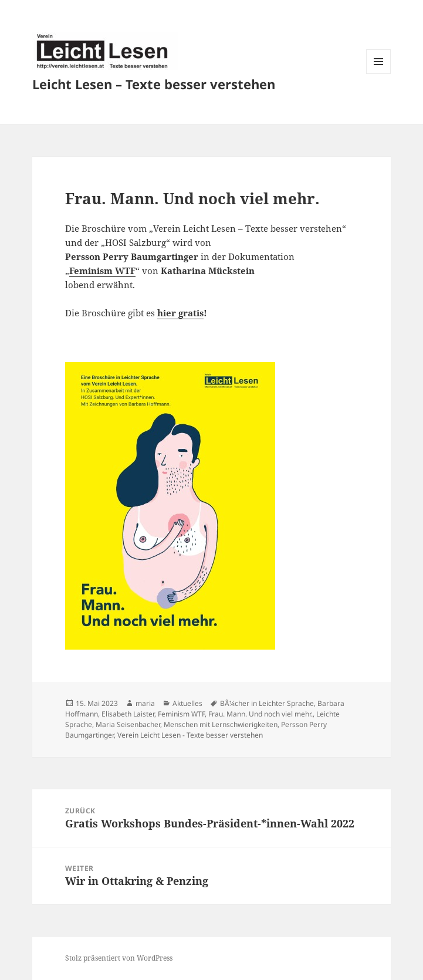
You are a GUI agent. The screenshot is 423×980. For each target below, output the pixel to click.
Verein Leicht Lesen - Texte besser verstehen (190, 735)
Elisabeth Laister (128, 714)
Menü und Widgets (379, 74)
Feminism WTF (102, 271)
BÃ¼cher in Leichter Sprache (267, 703)
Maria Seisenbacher (128, 724)
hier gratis (180, 313)
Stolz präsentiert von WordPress (119, 958)
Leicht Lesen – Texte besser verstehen (154, 84)
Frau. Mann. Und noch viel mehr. (260, 714)
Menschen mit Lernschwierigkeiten (221, 724)
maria (145, 703)
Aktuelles (187, 703)
